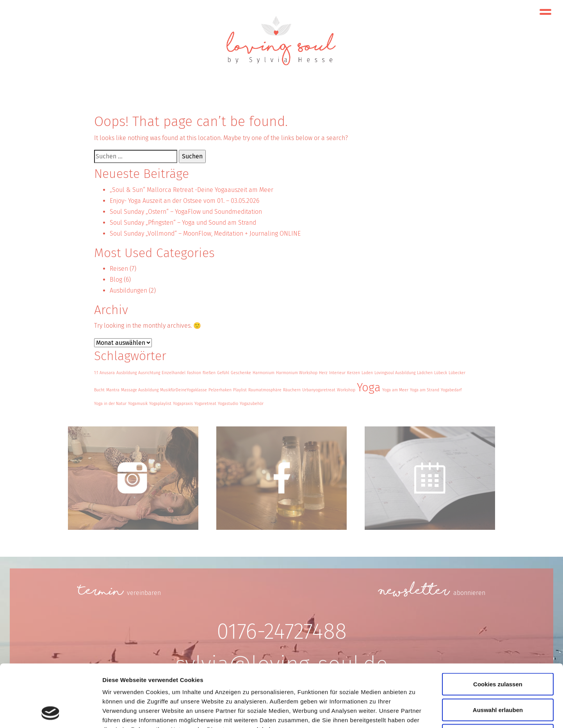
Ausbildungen (128, 290)
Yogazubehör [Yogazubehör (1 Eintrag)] (252, 404)
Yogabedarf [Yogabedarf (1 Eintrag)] (451, 390)
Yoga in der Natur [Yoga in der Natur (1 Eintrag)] (110, 404)
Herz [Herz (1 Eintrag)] (323, 373)
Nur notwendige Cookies (498, 677)
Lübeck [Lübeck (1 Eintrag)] (441, 373)
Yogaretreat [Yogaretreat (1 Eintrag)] (205, 404)
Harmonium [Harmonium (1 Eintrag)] (264, 373)
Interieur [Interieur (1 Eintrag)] (337, 373)
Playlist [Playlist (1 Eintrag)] (240, 390)
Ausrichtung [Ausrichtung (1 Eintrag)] (149, 373)
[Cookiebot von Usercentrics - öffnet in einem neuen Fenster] (51, 713)
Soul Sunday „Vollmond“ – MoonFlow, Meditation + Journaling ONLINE (205, 233)
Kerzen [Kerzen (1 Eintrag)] (354, 373)
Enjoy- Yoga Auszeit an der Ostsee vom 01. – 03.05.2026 (184, 201)
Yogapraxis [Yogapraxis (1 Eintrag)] (183, 404)
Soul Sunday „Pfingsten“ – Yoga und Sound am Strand (183, 223)
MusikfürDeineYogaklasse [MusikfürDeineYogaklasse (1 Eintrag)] (184, 390)
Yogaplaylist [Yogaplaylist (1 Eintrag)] (160, 404)
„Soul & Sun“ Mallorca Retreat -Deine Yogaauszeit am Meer (192, 190)
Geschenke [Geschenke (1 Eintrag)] (241, 373)
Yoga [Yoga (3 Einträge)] (369, 388)
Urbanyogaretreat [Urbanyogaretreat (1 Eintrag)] (319, 390)
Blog (116, 280)
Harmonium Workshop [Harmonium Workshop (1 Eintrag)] (297, 373)
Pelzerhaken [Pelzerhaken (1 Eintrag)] (220, 390)
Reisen (119, 269)
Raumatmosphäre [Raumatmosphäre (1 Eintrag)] (265, 390)
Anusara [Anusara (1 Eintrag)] (107, 373)
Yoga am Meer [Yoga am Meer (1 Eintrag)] (395, 390)
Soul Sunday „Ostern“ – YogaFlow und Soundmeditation (186, 212)
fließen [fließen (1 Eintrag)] (209, 373)
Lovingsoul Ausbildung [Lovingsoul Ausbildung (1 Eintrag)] (395, 373)
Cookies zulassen (498, 626)
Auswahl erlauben (498, 651)
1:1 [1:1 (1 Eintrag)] (96, 373)
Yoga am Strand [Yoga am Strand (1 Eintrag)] (425, 390)
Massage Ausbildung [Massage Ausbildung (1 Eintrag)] (140, 390)
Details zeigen (415, 713)
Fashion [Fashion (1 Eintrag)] (194, 373)
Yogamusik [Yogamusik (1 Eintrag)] (138, 404)
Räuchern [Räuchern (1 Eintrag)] (292, 390)
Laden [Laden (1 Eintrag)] (367, 373)
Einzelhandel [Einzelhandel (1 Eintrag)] (174, 373)
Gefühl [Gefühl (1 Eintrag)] (223, 373)
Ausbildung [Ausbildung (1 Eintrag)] (126, 373)
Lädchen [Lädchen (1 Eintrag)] (425, 373)
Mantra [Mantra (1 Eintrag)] (113, 390)
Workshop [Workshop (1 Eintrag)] (346, 390)
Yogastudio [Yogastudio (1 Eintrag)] (228, 404)
